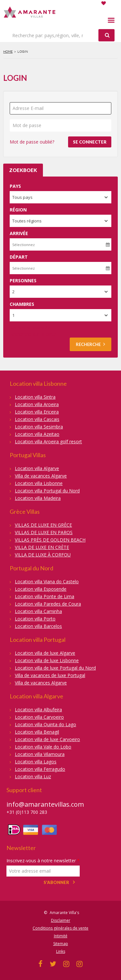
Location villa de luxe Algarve (45, 653)
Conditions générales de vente (60, 928)
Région (18, 210)
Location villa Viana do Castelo (47, 582)
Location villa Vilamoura (40, 754)
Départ (19, 257)
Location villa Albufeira (38, 710)
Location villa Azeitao (37, 434)
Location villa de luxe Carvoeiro (47, 739)
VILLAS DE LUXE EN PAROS (44, 532)
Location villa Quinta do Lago (45, 724)
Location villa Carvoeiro (39, 717)
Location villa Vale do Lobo (43, 747)
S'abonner (56, 882)
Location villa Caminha (38, 611)
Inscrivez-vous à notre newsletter (43, 861)
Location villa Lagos (36, 762)
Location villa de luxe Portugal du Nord (55, 668)
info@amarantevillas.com (45, 804)
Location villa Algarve (37, 468)
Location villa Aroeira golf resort (48, 442)
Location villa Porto (35, 619)
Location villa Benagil (37, 732)
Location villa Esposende (41, 589)
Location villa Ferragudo (40, 769)
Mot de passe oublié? (32, 142)
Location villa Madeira (38, 498)
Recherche (91, 344)
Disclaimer (61, 920)
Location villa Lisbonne (39, 483)
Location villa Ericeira (37, 412)
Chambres (22, 304)
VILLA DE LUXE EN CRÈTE (42, 547)
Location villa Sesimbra (39, 427)
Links (61, 951)
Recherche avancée (30, 328)
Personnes (23, 280)
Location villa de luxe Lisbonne (47, 660)
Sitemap (61, 944)
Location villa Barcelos (38, 626)
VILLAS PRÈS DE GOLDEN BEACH (50, 540)
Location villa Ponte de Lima (45, 596)
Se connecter (90, 142)
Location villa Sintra (35, 397)
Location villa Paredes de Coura (48, 604)
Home (8, 52)
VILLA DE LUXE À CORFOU (43, 555)
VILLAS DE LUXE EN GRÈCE (43, 525)
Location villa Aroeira (37, 404)
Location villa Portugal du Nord (47, 491)
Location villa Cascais (37, 419)
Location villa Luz (33, 776)
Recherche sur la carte (33, 334)
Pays (15, 186)
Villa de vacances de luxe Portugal (50, 675)
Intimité (61, 936)
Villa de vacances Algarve (41, 476)
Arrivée (19, 233)
